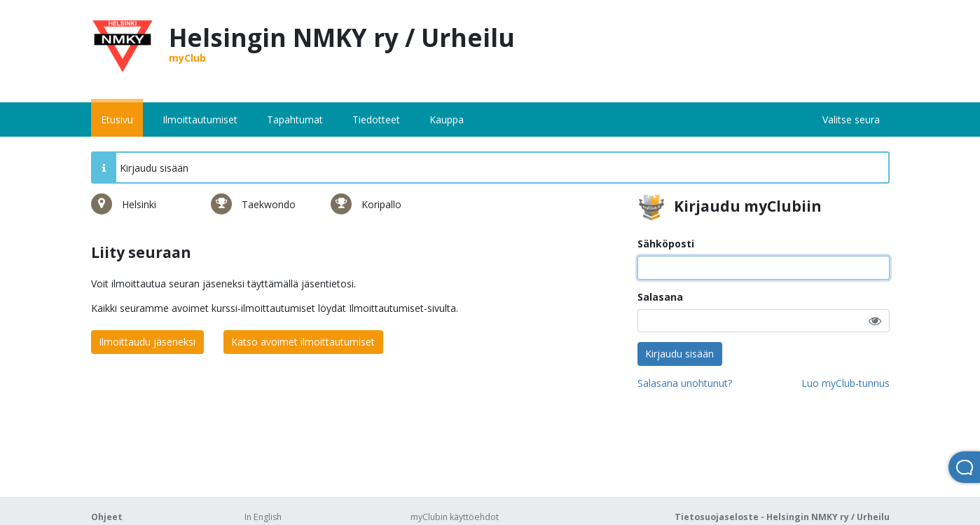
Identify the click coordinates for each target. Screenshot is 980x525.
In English (263, 517)
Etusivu (117, 120)
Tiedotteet (376, 120)
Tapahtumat (295, 120)
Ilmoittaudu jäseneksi (147, 342)
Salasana (660, 297)
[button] (875, 321)
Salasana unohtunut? (685, 383)
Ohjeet (107, 517)
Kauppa (447, 120)
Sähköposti (666, 244)
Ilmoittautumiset (200, 120)
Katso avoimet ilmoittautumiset (303, 342)
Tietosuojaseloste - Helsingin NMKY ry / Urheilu (782, 517)
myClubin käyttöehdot (455, 517)
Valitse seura (851, 120)
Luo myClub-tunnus (846, 383)
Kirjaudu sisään (679, 354)
